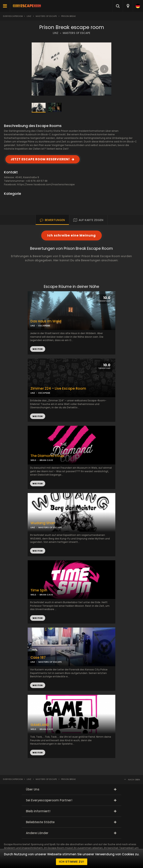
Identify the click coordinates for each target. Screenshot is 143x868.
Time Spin (39, 590)
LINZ (56, 33)
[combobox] (128, 6)
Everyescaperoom (13, 16)
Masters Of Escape (46, 16)
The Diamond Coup (47, 456)
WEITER (38, 416)
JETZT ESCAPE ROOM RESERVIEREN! (40, 159)
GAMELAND (40, 725)
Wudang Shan (43, 523)
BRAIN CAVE (46, 460)
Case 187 (38, 658)
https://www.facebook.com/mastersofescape (46, 184)
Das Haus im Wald (46, 321)
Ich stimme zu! (72, 862)
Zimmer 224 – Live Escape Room (58, 389)
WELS (33, 460)
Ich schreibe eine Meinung (71, 235)
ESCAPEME (44, 393)
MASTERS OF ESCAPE (76, 33)
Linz (29, 16)
